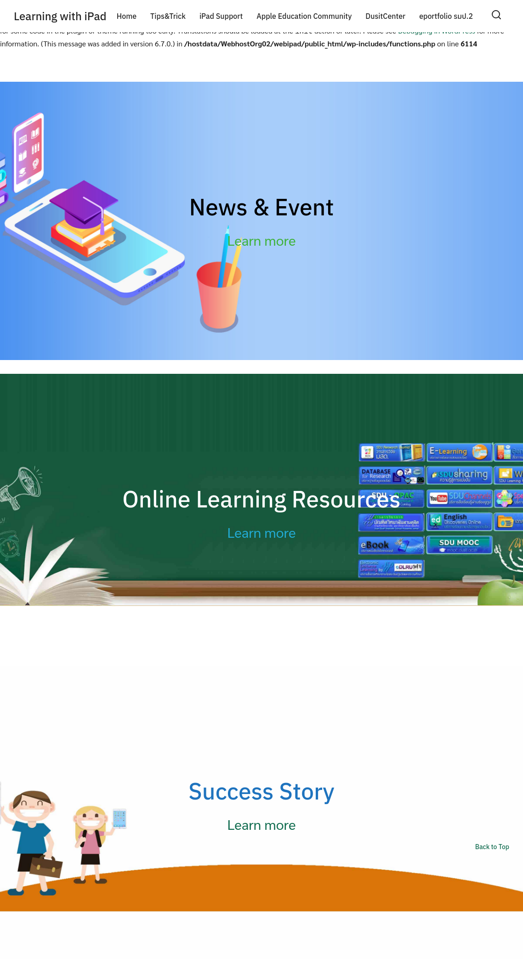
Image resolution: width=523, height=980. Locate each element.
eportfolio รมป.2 (446, 16)
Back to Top (492, 845)
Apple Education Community (304, 16)
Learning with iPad (60, 16)
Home (127, 16)
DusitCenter (385, 16)
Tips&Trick (168, 16)
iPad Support (221, 16)
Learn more (262, 238)
